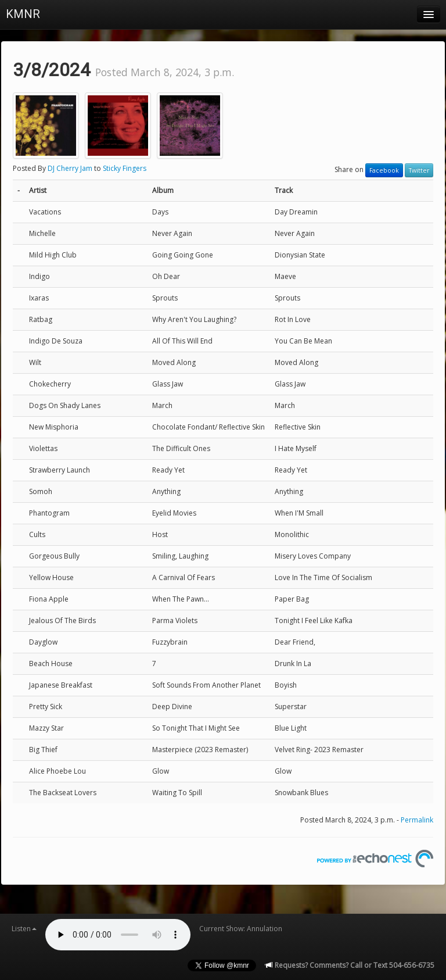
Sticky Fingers (125, 168)
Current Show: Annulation (241, 929)
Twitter (419, 170)
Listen (24, 929)
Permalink (417, 820)
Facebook (384, 170)
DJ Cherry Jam (70, 168)
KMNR (23, 14)
